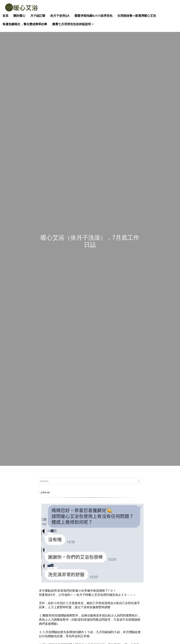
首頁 (5, 16)
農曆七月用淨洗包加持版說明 (72, 24)
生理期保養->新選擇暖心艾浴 (137, 16)
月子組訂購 (38, 16)
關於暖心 (19, 16)
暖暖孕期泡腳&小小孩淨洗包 (93, 16)
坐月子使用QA (60, 16)
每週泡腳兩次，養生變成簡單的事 (25, 24)
